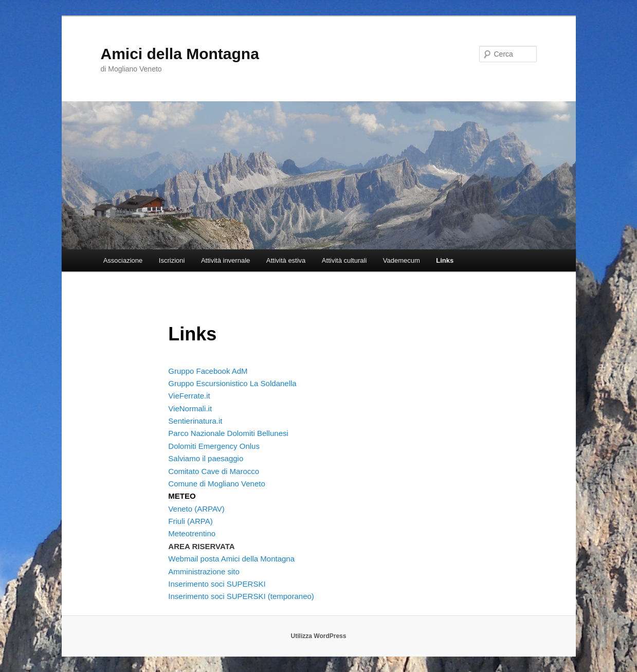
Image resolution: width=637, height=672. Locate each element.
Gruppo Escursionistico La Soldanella (232, 383)
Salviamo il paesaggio (206, 458)
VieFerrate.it (189, 396)
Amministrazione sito (204, 571)
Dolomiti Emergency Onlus (214, 446)
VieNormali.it (190, 408)
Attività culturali (344, 260)
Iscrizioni (172, 260)
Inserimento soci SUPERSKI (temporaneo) (241, 596)
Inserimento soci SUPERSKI (217, 584)
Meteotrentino (192, 533)
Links (445, 260)
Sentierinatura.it (195, 421)
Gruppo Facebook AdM (208, 371)
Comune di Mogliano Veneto (216, 484)
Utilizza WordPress (319, 636)
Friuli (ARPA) (190, 521)
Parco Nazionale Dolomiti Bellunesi (228, 433)
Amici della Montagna (180, 54)
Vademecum (402, 260)
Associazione (123, 260)
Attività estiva (286, 260)
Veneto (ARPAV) (196, 509)
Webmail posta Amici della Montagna (231, 559)
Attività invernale (225, 260)
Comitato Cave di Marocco (214, 471)
